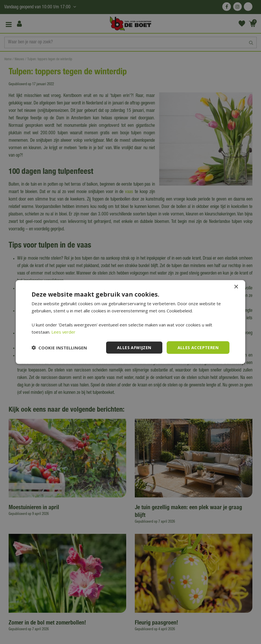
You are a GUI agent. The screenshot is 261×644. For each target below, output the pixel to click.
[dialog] (130, 322)
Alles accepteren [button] (198, 347)
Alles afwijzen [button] (134, 347)
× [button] (236, 287)
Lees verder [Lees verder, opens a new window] (64, 332)
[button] (59, 348)
